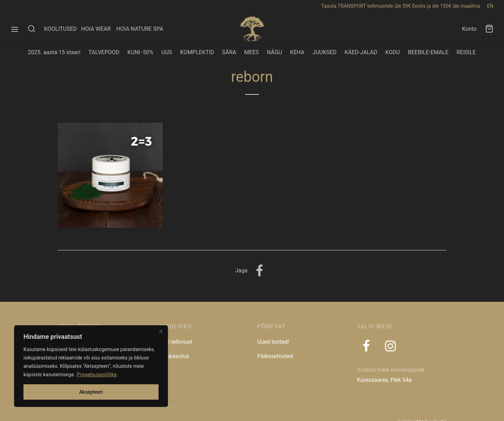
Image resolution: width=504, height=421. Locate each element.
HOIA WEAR (99, 29)
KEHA (297, 52)
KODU (393, 52)
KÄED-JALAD (361, 52)
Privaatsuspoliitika (97, 374)
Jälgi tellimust (175, 342)
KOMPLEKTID (197, 52)
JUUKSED (325, 52)
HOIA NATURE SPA (140, 29)
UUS (167, 52)
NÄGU (274, 52)
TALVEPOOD (104, 52)
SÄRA (229, 52)
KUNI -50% (140, 52)
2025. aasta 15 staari (54, 52)
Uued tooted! (273, 342)
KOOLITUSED (61, 29)
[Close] (161, 331)
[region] (91, 366)
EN (490, 6)
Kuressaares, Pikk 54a (384, 380)
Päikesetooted (275, 356)
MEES (252, 52)
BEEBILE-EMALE (428, 52)
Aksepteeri (91, 392)
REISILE (466, 52)
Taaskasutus (173, 356)
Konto (469, 29)
